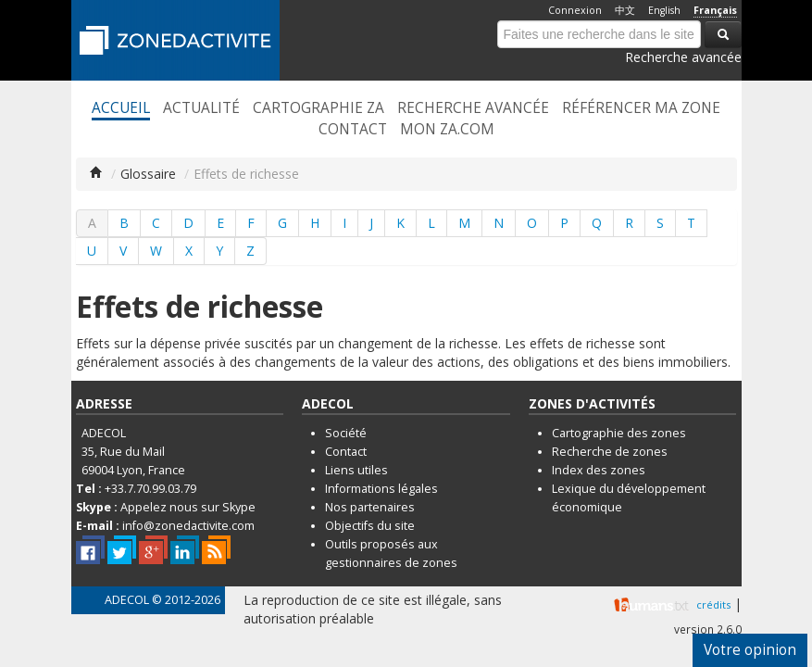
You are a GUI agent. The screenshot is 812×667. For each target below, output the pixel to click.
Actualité (201, 108)
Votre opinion (750, 650)
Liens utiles (356, 470)
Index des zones (599, 470)
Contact (353, 130)
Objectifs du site (370, 526)
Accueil (121, 108)
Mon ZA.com (447, 130)
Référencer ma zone (641, 108)
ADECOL (127, 600)
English (664, 10)
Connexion (575, 10)
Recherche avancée (683, 57)
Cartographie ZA (319, 108)
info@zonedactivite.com (188, 526)
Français (715, 10)
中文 (625, 10)
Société (346, 433)
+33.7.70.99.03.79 (150, 489)
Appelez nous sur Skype (188, 507)
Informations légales (381, 489)
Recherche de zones (610, 452)
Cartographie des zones (619, 433)
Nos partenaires (370, 507)
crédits (713, 604)
